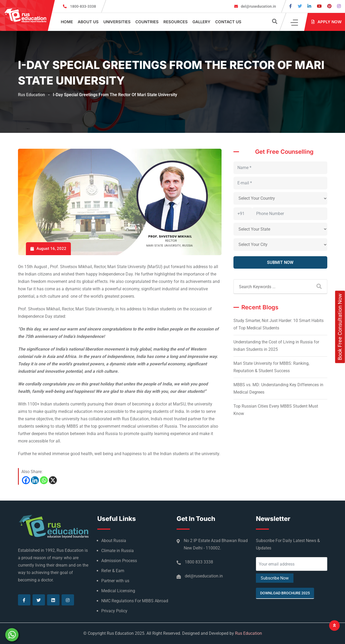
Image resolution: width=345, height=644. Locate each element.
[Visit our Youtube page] (319, 6)
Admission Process (119, 561)
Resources (176, 22)
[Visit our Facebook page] (291, 6)
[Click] (295, 22)
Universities (117, 22)
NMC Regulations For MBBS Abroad (135, 601)
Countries (147, 22)
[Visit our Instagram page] (339, 6)
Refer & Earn (113, 571)
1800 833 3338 (199, 562)
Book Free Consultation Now (340, 327)
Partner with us (115, 581)
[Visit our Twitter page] (300, 6)
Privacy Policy (114, 611)
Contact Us (228, 22)
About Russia (114, 541)
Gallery (201, 22)
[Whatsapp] (44, 480)
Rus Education (249, 633)
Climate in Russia (118, 551)
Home (67, 22)
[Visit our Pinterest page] (329, 6)
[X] (53, 480)
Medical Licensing (118, 591)
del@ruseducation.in (258, 6)
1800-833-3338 (83, 6)
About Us (88, 22)
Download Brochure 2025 (285, 593)
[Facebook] (26, 480)
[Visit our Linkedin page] (309, 6)
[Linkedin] (35, 480)
